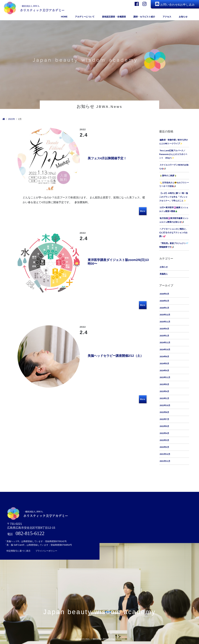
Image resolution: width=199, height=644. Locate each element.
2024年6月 (164, 357)
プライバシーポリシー (46, 548)
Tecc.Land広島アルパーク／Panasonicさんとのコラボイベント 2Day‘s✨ (173, 155)
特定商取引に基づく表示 (19, 548)
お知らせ (164, 267)
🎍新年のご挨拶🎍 (168, 176)
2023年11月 (165, 378)
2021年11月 (165, 461)
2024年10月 (165, 350)
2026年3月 (164, 294)
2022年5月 (164, 427)
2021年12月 (165, 455)
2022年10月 (165, 406)
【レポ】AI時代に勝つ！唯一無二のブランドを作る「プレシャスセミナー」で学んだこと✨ (174, 197)
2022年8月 (164, 413)
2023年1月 (164, 399)
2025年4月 (164, 329)
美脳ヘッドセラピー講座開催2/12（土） (117, 356)
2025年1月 (164, 336)
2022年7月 (164, 420)
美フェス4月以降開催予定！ (108, 159)
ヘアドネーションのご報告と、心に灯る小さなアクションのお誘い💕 (174, 233)
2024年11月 (165, 343)
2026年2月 (164, 301)
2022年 (12, 119)
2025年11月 (165, 322)
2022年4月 (164, 434)
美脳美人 (164, 274)
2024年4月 (164, 371)
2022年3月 (164, 441)
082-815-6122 (30, 531)
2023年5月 (164, 385)
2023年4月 (164, 392)
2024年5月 (164, 364)
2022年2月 (164, 448)
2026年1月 (164, 308)
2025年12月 (165, 315)
